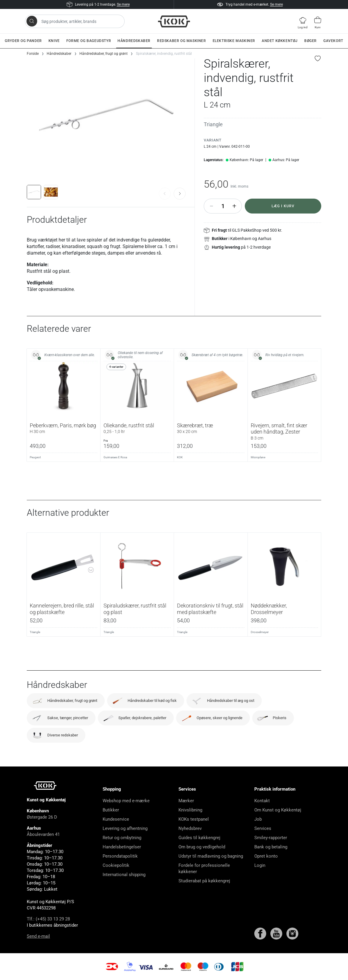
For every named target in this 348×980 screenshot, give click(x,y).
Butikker (111, 810)
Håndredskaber (134, 41)
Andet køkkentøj (280, 41)
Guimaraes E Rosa (115, 457)
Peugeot (35, 457)
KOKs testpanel (194, 819)
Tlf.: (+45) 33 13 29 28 (48, 919)
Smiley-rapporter (271, 838)
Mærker (186, 801)
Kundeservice (116, 819)
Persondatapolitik (120, 856)
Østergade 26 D (42, 817)
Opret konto (266, 856)
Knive (54, 41)
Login (260, 865)
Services (263, 828)
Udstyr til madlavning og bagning (211, 856)
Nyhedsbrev (190, 828)
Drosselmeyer (260, 632)
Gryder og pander (23, 41)
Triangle (213, 124)
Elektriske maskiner (234, 41)
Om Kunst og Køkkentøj (278, 810)
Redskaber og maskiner (182, 41)
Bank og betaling (271, 847)
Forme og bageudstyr (89, 41)
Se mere (123, 4)
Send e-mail (38, 936)
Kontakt (262, 801)
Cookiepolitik (116, 865)
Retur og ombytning (122, 838)
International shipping (124, 875)
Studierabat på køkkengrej (204, 881)
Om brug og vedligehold (202, 847)
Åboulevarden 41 (43, 834)
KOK (180, 457)
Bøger (311, 41)
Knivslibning (190, 810)
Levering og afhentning (125, 828)
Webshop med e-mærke (126, 801)
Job (258, 819)
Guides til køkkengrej (199, 838)
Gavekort (333, 41)
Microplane (258, 457)
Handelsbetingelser (122, 847)
